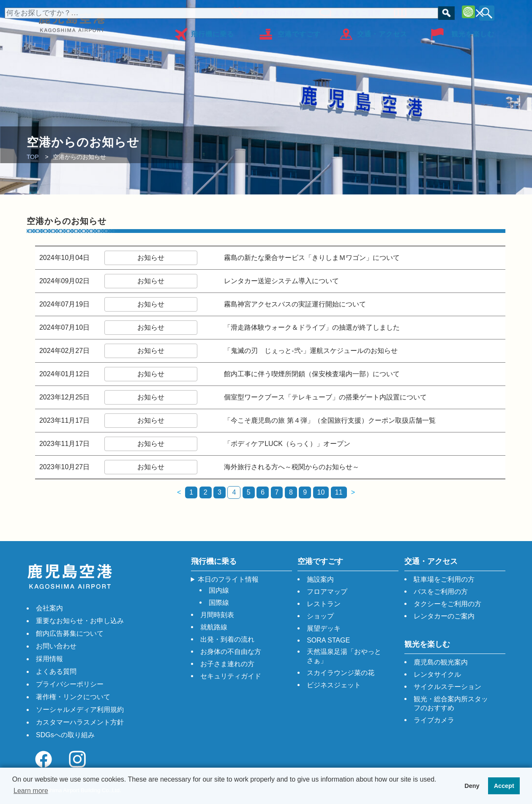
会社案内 (49, 608)
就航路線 (214, 627)
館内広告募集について (70, 633)
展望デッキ (324, 628)
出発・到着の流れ (227, 639)
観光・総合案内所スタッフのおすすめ (451, 703)
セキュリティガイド (231, 676)
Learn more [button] (31, 791)
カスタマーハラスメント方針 (80, 722)
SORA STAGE (328, 640)
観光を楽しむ (473, 31)
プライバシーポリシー (70, 684)
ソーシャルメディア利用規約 (80, 710)
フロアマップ (427, 12)
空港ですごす (299, 31)
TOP (33, 157)
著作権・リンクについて (73, 697)
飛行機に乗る (213, 31)
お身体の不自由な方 (274, 12)
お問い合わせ (56, 646)
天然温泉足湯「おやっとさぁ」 (344, 656)
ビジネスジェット (334, 685)
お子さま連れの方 (227, 664)
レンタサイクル (437, 674)
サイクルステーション (447, 687)
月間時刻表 (217, 615)
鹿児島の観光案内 (441, 662)
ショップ (320, 616)
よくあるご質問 (355, 12)
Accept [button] (504, 786)
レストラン (324, 604)
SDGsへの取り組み (65, 735)
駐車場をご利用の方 (444, 579)
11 (339, 492)
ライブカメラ (434, 720)
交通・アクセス (382, 31)
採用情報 (49, 659)
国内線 (219, 590)
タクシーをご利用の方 (447, 604)
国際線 (219, 603)
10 (321, 492)
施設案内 (320, 579)
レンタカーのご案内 (444, 616)
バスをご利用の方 (441, 592)
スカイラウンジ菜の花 (341, 673)
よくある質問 (56, 671)
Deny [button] (472, 786)
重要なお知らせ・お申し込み (80, 621)
